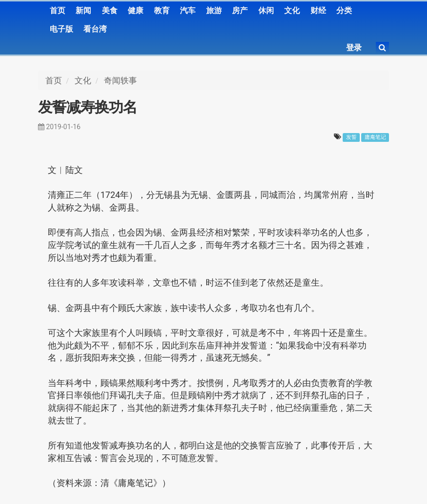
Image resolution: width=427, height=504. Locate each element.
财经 (318, 10)
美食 (110, 10)
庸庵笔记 (375, 137)
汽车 (188, 10)
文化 (292, 10)
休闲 (266, 10)
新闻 (83, 10)
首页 (58, 10)
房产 (240, 10)
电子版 (61, 29)
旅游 (214, 10)
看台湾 (95, 29)
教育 (162, 10)
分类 (344, 10)
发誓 (351, 137)
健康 (136, 10)
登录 (354, 48)
